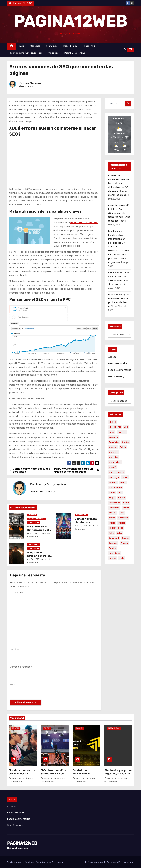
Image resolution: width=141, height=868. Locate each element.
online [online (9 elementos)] (112, 518)
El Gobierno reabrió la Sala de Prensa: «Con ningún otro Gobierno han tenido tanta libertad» (119, 213)
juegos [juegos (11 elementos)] (126, 508)
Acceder (113, 357)
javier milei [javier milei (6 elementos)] (114, 508)
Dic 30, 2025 (33, 559)
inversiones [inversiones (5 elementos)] (114, 503)
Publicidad (53, 53)
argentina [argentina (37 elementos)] (114, 437)
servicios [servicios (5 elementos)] (113, 543)
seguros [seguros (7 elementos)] (126, 538)
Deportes (15, 728)
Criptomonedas (114, 728)
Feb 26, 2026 (34, 533)
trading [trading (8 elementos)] (113, 548)
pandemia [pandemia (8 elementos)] (123, 518)
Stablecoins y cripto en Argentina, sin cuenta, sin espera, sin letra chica (118, 775)
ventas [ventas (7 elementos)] (112, 558)
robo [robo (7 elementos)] (112, 533)
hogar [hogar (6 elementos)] (112, 498)
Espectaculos (34, 545)
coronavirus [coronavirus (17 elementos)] (115, 462)
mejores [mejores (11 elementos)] (113, 513)
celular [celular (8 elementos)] (123, 447)
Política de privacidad (95, 862)
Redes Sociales (71, 46)
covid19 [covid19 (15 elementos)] (113, 467)
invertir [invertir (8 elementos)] (126, 503)
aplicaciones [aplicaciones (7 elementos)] (115, 427)
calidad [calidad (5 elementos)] (126, 442)
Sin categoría (34, 523)
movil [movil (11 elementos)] (122, 513)
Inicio (22, 46)
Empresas (32, 515)
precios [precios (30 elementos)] (122, 523)
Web (12, 684)
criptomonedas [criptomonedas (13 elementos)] (117, 472)
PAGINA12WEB (70, 21)
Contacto (35, 46)
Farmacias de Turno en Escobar (26, 53)
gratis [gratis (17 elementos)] (112, 493)
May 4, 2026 (18, 778)
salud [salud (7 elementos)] (120, 533)
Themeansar (58, 862)
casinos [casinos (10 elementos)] (113, 447)
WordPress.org (116, 376)
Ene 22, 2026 (81, 526)
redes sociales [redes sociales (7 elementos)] (116, 528)
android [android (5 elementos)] (113, 422)
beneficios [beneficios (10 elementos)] (114, 442)
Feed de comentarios (120, 370)
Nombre (15, 649)
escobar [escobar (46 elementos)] (113, 482)
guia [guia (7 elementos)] (120, 493)
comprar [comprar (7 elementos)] (113, 452)
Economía (90, 46)
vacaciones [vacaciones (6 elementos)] (115, 553)
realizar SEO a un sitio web (84, 223)
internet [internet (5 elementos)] (122, 498)
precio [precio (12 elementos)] (112, 523)
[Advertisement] (32, 167)
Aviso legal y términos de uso (120, 862)
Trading (79, 728)
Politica (47, 728)
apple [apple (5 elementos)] (112, 432)
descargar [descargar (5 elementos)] (114, 477)
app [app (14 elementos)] (126, 427)
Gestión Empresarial (36, 519)
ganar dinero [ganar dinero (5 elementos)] (115, 487)
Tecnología (52, 46)
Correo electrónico (21, 667)
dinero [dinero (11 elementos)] (125, 477)
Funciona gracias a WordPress (21, 862)
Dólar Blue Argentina (75, 53)
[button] (125, 49)
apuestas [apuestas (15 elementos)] (122, 432)
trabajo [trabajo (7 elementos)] (124, 543)
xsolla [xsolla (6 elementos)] (122, 558)
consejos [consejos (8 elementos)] (113, 457)
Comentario (17, 593)
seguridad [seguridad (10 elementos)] (114, 538)
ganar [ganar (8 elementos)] (123, 482)
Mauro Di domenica (32, 83)
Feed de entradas (118, 363)
